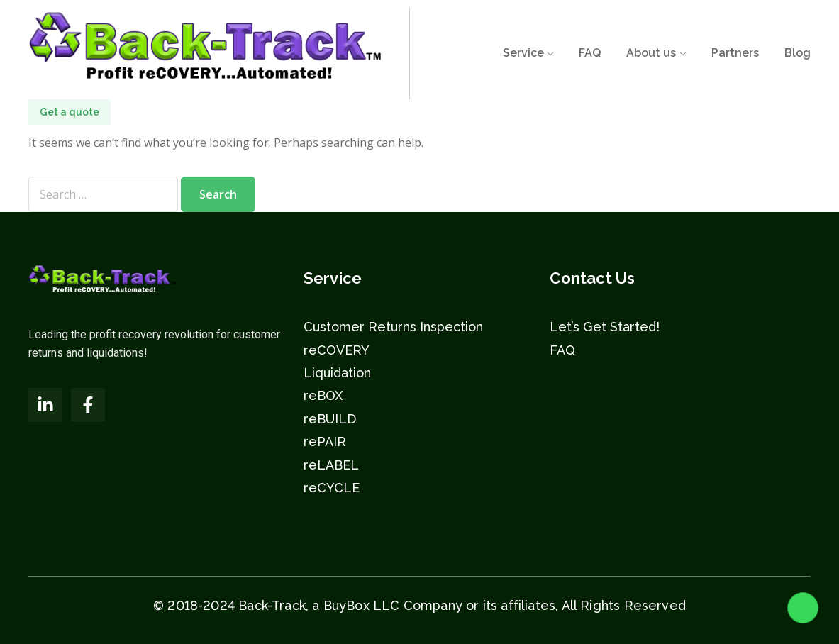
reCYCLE (332, 488)
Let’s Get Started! (605, 327)
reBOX (323, 395)
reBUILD (330, 419)
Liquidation (337, 373)
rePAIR (325, 442)
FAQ (590, 53)
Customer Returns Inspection (393, 327)
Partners (735, 53)
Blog (798, 53)
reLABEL (331, 465)
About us (651, 53)
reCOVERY (337, 350)
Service (523, 53)
